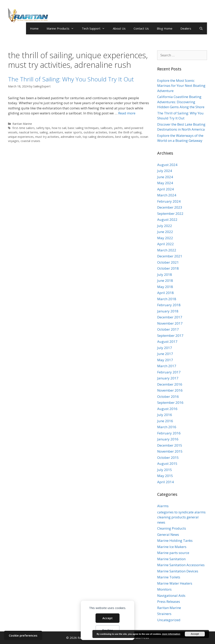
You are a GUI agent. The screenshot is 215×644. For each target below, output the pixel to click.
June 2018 (165, 280)
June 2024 (165, 177)
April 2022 (165, 244)
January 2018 (168, 311)
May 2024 (165, 183)
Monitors (164, 589)
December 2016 (170, 384)
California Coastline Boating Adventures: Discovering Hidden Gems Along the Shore (181, 102)
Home (34, 28)
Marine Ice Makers (172, 547)
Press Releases (169, 601)
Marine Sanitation (171, 559)
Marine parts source (173, 553)
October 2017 (168, 329)
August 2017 (167, 341)
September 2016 (170, 402)
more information (171, 634)
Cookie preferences (23, 635)
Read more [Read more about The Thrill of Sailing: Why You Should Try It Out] (127, 113)
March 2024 (167, 195)
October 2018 (168, 268)
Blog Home (165, 28)
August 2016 (167, 409)
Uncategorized (169, 620)
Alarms (163, 506)
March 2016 (167, 427)
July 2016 (165, 415)
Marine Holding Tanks (175, 540)
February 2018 (169, 305)
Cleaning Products (172, 528)
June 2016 (165, 421)
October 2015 (168, 457)
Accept (107, 618)
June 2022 (165, 232)
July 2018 (165, 274)
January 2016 (168, 439)
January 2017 (168, 378)
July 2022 (165, 226)
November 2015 (170, 451)
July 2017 (165, 348)
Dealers (186, 28)
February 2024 (169, 201)
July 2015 (165, 470)
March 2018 (167, 299)
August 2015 (167, 463)
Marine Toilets (169, 577)
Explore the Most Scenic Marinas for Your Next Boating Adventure (181, 86)
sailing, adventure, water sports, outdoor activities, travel (78, 132)
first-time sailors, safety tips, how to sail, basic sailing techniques (56, 128)
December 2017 (170, 317)
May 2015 (165, 476)
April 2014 (165, 482)
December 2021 (170, 256)
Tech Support (95, 28)
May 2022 (165, 238)
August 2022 (167, 219)
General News (168, 534)
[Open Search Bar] (201, 28)
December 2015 (170, 445)
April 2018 (165, 293)
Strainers (164, 614)
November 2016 (170, 390)
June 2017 (165, 354)
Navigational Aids (171, 595)
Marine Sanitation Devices (178, 571)
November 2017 (170, 323)
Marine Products (62, 28)
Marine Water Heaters (175, 583)
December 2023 (170, 207)
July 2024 (165, 171)
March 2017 (167, 366)
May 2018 (165, 287)
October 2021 (168, 262)
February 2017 (169, 372)
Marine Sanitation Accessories (181, 565)
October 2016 (168, 396)
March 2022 (167, 250)
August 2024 (167, 165)
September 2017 (170, 335)
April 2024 (165, 189)
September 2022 (170, 213)
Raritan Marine (22, 124)
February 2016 (169, 433)
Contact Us (141, 28)
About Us (119, 28)
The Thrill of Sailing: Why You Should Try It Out (71, 79)
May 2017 (165, 360)
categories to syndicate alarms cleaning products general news (181, 517)
